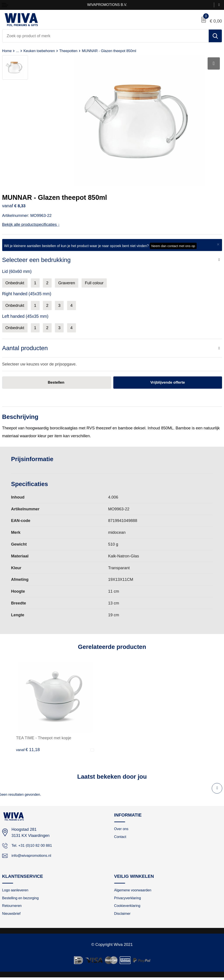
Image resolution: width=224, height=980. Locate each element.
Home (7, 51)
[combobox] (106, 36)
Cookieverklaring (128, 908)
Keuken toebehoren (41, 51)
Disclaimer (123, 916)
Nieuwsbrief (12, 916)
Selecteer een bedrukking (36, 260)
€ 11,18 (28, 750)
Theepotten (71, 51)
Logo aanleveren (16, 891)
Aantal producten (25, 348)
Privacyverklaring (129, 900)
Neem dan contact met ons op (173, 246)
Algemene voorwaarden (134, 891)
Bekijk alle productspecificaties (31, 224)
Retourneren (13, 908)
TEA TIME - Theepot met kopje (44, 738)
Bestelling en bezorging (22, 900)
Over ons (122, 829)
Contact (121, 838)
